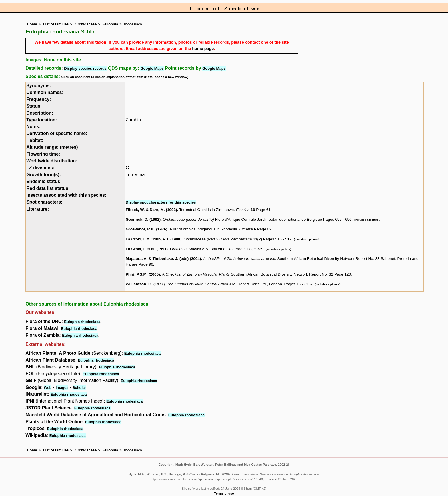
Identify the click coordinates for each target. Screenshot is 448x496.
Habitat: (35, 140)
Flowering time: (43, 154)
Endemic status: (44, 181)
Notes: (33, 127)
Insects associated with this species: (66, 195)
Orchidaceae (86, 24)
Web (48, 388)
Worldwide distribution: (52, 161)
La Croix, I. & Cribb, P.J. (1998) (154, 239)
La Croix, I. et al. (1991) (147, 249)
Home (32, 24)
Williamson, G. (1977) (145, 284)
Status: (34, 106)
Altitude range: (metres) (52, 147)
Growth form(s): (44, 175)
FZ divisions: (40, 168)
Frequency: (39, 99)
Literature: (38, 209)
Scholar (79, 388)
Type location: (42, 120)
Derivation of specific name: (57, 133)
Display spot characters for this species (161, 202)
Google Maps (152, 68)
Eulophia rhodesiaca (82, 322)
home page (203, 49)
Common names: (45, 92)
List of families (56, 24)
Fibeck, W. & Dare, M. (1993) (151, 210)
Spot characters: (44, 202)
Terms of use (224, 493)
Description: (40, 113)
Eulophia (110, 24)
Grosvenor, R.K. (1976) (147, 229)
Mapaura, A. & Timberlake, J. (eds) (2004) (163, 259)
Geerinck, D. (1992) (143, 219)
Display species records (85, 68)
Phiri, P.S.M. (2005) (143, 274)
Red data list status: (48, 188)
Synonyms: (39, 86)
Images (62, 388)
